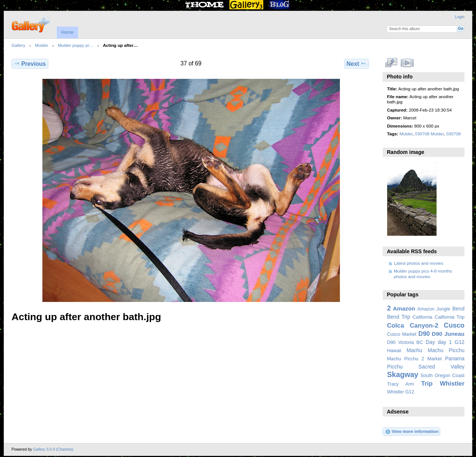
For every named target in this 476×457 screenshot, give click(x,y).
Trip (427, 384)
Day (430, 342)
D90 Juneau (448, 334)
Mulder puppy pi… (76, 45)
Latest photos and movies (419, 263)
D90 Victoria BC (405, 342)
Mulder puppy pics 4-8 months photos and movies (423, 273)
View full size (391, 63)
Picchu (395, 367)
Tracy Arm (401, 384)
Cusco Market (402, 334)
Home (67, 32)
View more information (412, 432)
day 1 (445, 342)
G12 (459, 342)
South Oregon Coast (442, 376)
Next (356, 64)
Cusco (454, 325)
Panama (455, 358)
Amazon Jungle (434, 309)
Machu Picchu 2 (406, 359)
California (422, 317)
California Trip (450, 317)
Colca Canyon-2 (413, 326)
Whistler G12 (401, 392)
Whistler (452, 384)
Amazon (404, 308)
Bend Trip (399, 317)
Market (435, 359)
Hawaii (394, 351)
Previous (30, 64)
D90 (424, 334)
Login (460, 17)
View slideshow (407, 63)
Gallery (18, 45)
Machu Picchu (446, 350)
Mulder (42, 45)
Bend (458, 309)
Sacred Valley (441, 367)
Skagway (403, 374)
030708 (454, 134)
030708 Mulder (429, 134)
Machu (414, 350)
